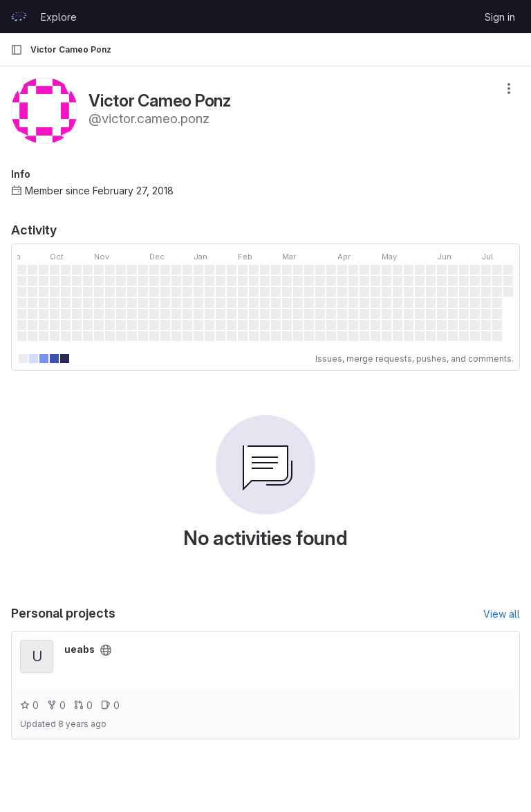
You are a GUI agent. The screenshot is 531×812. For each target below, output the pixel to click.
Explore (59, 17)
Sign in (500, 17)
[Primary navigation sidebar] (17, 50)
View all (502, 614)
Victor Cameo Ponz (71, 49)
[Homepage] (19, 17)
